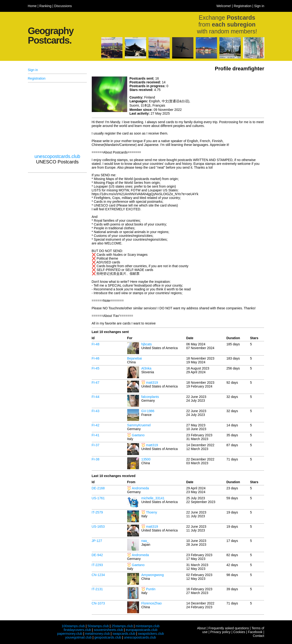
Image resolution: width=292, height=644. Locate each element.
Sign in (259, 6)
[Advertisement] (229, 94)
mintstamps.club (147, 626)
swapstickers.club (151, 634)
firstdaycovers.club (77, 630)
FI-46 (96, 358)
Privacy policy (220, 632)
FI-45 (96, 368)
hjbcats (147, 344)
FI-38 (96, 459)
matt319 (152, 383)
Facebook (255, 632)
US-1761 (98, 498)
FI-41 (96, 435)
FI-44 (96, 397)
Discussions (63, 6)
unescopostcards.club (57, 156)
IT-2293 (97, 565)
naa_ (145, 541)
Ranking (45, 6)
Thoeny (152, 512)
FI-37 (96, 445)
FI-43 (96, 411)
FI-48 (96, 344)
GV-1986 (148, 411)
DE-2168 (98, 488)
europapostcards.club (142, 630)
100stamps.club (73, 626)
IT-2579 (97, 512)
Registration (243, 6)
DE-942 (97, 555)
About (201, 628)
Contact (258, 636)
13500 (146, 459)
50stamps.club (98, 626)
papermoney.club (70, 634)
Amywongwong (153, 575)
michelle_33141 (153, 498)
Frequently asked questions (229, 628)
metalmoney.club (97, 634)
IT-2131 (97, 589)
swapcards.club (124, 634)
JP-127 (97, 541)
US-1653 (98, 527)
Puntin (151, 589)
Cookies (239, 632)
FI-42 (96, 425)
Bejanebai (135, 358)
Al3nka (146, 368)
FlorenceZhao (152, 603)
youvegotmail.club (78, 637)
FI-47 (96, 383)
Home (32, 6)
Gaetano (138, 435)
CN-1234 (98, 575)
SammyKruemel (139, 425)
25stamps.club (122, 626)
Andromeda (140, 488)
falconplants (150, 397)
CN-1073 (98, 603)
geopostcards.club (108, 637)
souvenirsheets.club (109, 630)
